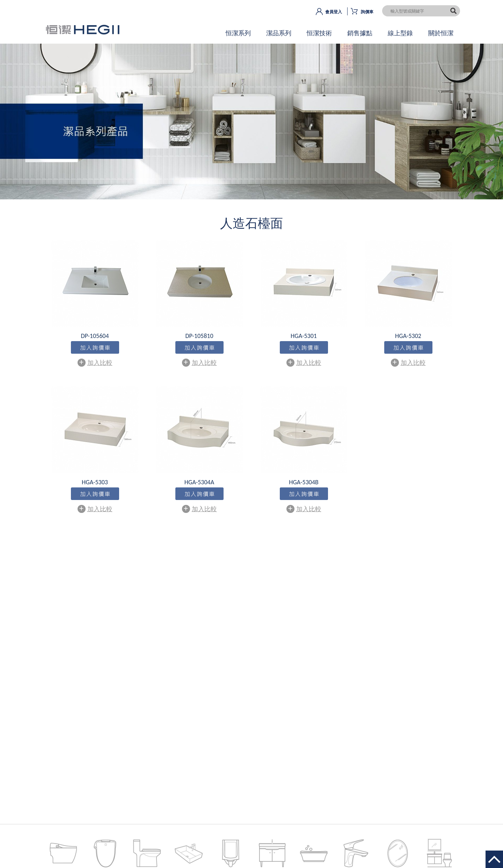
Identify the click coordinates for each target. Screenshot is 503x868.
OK (251, 127)
